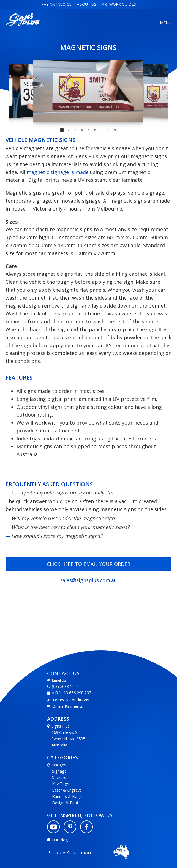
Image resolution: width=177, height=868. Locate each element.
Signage (59, 771)
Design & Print (65, 803)
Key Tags (61, 784)
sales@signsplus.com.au (88, 580)
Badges (59, 765)
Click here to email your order (88, 564)
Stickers (59, 777)
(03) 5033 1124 (65, 686)
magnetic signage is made (58, 172)
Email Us (59, 680)
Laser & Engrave (67, 790)
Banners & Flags (67, 796)
